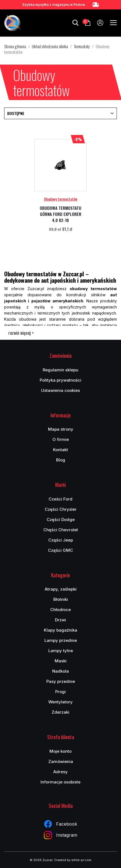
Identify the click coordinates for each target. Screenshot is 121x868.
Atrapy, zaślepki (61, 589)
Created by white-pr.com (73, 860)
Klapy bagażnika (60, 630)
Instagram (60, 835)
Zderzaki (60, 712)
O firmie (61, 439)
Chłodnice (60, 610)
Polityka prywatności (60, 380)
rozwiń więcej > (21, 333)
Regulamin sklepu (60, 370)
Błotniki (61, 599)
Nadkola (60, 671)
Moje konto (60, 751)
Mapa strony (61, 429)
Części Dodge (61, 519)
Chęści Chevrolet (61, 530)
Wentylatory (60, 702)
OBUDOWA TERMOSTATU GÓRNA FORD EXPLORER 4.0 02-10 (60, 214)
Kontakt (60, 450)
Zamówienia (61, 761)
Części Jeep (61, 540)
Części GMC (60, 550)
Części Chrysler (61, 509)
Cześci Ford (60, 499)
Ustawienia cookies (60, 390)
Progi (60, 692)
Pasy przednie (61, 681)
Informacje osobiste (60, 782)
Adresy (60, 772)
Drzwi (60, 620)
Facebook (61, 824)
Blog (61, 460)
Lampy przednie (61, 640)
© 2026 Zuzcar (41, 860)
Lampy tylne (61, 651)
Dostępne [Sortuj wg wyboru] (60, 113)
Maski (61, 661)
